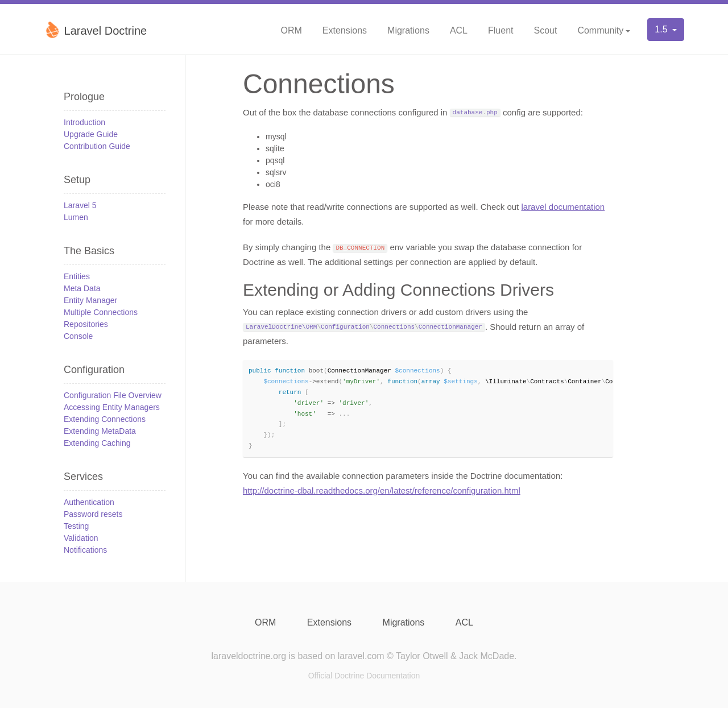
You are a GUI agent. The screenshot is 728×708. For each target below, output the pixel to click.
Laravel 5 (80, 205)
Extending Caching (97, 443)
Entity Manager (90, 300)
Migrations (408, 30)
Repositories (86, 324)
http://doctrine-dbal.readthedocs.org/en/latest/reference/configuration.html (382, 492)
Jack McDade (487, 656)
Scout (545, 30)
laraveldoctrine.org (249, 656)
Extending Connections (105, 419)
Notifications (85, 550)
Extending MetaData (100, 431)
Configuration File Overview (113, 395)
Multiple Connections (101, 312)
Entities (77, 276)
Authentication (89, 502)
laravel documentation (563, 207)
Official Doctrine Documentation (364, 676)
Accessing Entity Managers (112, 407)
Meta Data (82, 288)
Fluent (500, 30)
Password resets (93, 514)
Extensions (345, 30)
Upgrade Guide (91, 134)
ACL (459, 30)
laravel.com (361, 656)
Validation (81, 538)
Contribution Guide (97, 146)
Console (78, 336)
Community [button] (600, 30)
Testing (76, 526)
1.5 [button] (662, 29)
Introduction (84, 122)
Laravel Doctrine (95, 30)
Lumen (76, 217)
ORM (291, 30)
